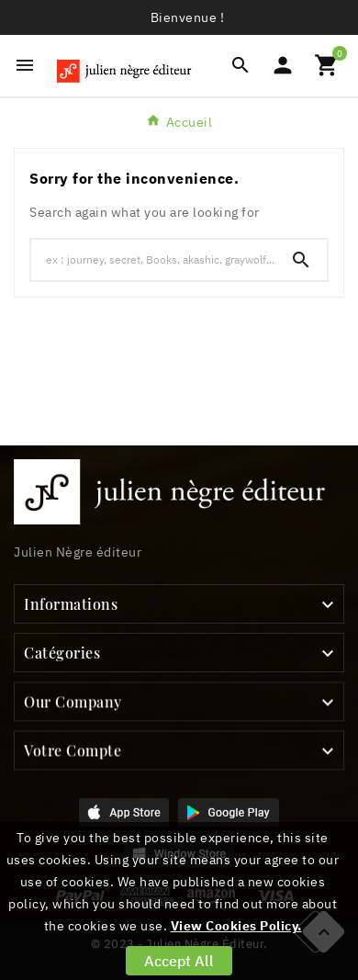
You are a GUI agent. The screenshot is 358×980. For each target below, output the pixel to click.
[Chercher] (153, 259)
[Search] (301, 260)
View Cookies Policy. (236, 926)
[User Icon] (283, 65)
